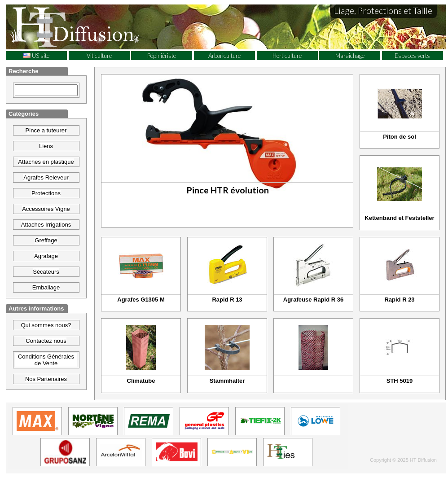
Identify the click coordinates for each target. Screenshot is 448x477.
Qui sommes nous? (46, 325)
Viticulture (99, 56)
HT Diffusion (91, 26)
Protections (46, 193)
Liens (46, 146)
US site (36, 56)
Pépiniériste (162, 56)
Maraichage (350, 56)
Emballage (46, 287)
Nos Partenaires (46, 379)
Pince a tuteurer (46, 130)
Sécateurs (46, 272)
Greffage (46, 240)
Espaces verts (412, 56)
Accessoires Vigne (46, 209)
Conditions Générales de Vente (46, 360)
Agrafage (46, 256)
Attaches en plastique (46, 162)
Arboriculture (224, 56)
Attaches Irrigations (46, 225)
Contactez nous (46, 341)
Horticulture (287, 56)
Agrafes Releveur (46, 177)
